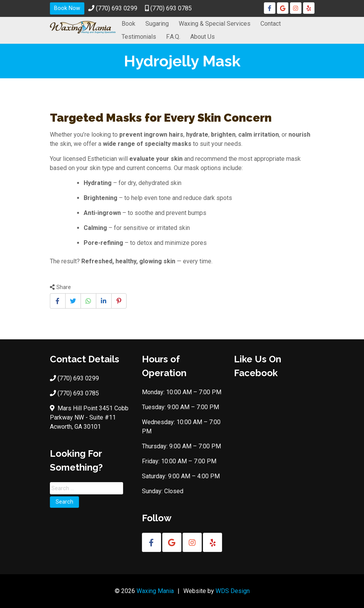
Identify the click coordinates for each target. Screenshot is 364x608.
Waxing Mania (155, 591)
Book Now (67, 8)
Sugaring (157, 24)
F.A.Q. (173, 37)
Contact (271, 24)
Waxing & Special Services (215, 24)
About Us (203, 37)
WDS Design (233, 591)
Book (128, 24)
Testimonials (139, 37)
